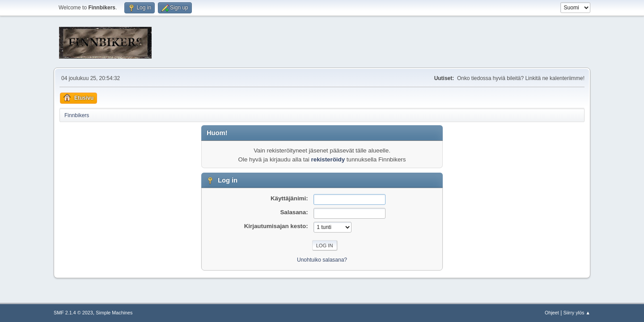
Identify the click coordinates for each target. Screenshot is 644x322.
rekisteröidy (328, 159)
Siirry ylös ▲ (577, 313)
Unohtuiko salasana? (322, 260)
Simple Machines (114, 313)
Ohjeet (552, 313)
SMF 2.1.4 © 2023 (73, 313)
